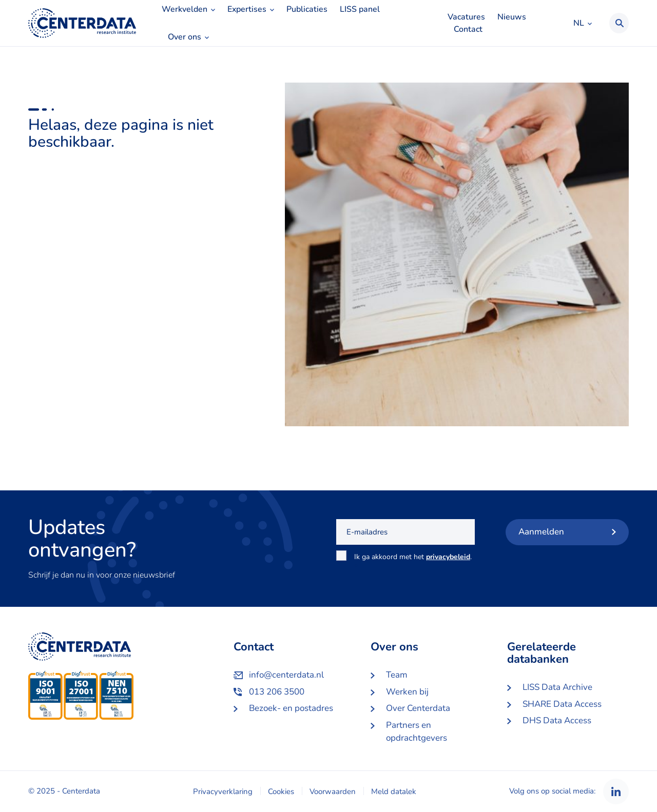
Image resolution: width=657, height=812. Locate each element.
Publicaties (307, 9)
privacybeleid (448, 557)
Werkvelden (185, 9)
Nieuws (512, 17)
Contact (468, 29)
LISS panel (360, 9)
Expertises (247, 9)
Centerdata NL (82, 23)
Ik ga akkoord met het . (413, 562)
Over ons (185, 37)
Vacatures (466, 17)
